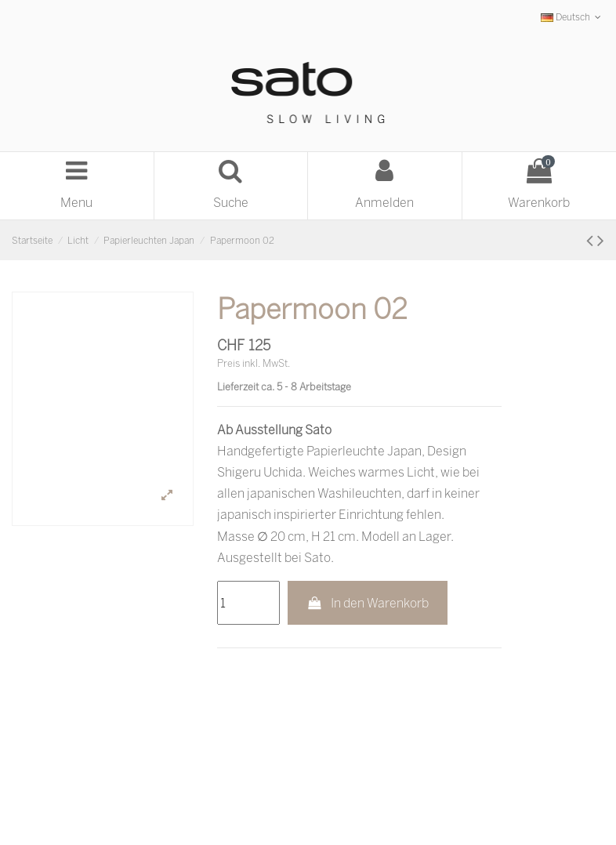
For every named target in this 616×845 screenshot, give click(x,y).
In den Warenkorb (368, 603)
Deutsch (573, 17)
